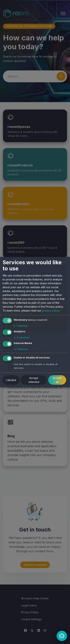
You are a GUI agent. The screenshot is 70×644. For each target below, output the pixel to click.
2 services (22, 337)
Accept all (57, 380)
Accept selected (34, 380)
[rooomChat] (62, 636)
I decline (11, 380)
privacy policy (51, 311)
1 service (21, 326)
